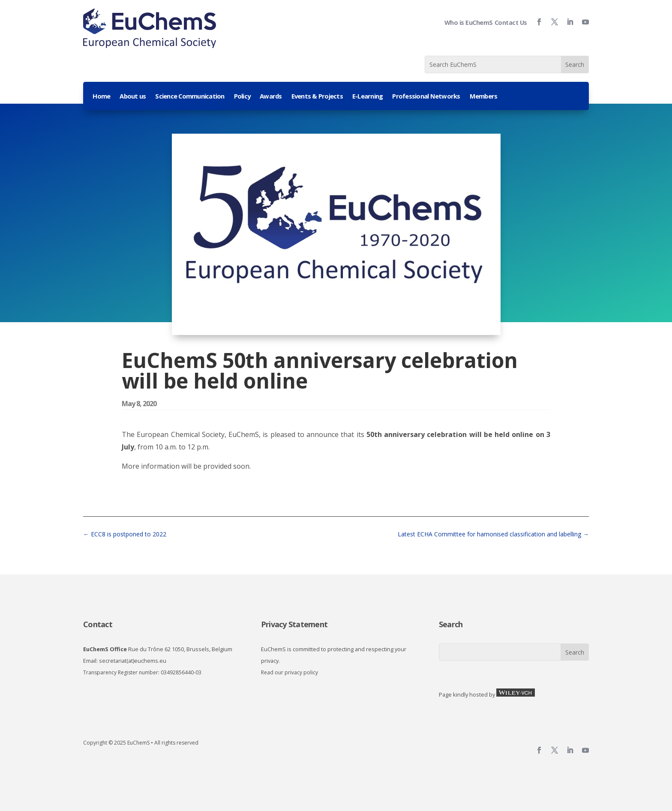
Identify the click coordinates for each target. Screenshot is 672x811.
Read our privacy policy (289, 672)
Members (484, 97)
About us (133, 97)
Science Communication (190, 97)
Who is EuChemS (469, 22)
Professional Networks (426, 97)
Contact (98, 624)
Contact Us (511, 22)
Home (101, 97)
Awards (271, 97)
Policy (242, 97)
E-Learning (368, 97)
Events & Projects (317, 97)
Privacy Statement (294, 624)
